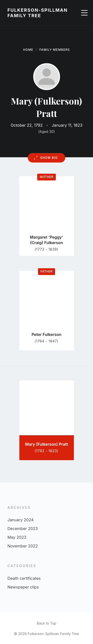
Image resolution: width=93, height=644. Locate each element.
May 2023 (17, 537)
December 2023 (23, 529)
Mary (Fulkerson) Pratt (46, 444)
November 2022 (23, 546)
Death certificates (24, 578)
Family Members (55, 50)
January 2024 (20, 520)
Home (28, 50)
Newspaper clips (23, 587)
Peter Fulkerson (46, 334)
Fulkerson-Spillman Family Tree (38, 13)
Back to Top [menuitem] (46, 623)
